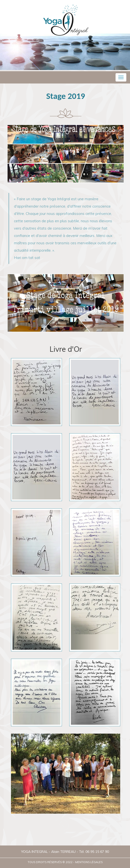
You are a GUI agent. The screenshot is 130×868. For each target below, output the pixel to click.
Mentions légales (89, 862)
